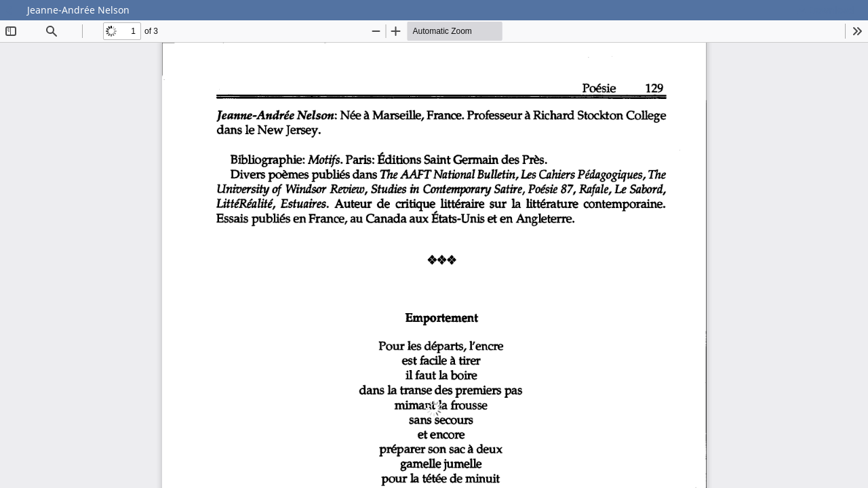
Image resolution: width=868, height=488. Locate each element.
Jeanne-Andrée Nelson (78, 10)
